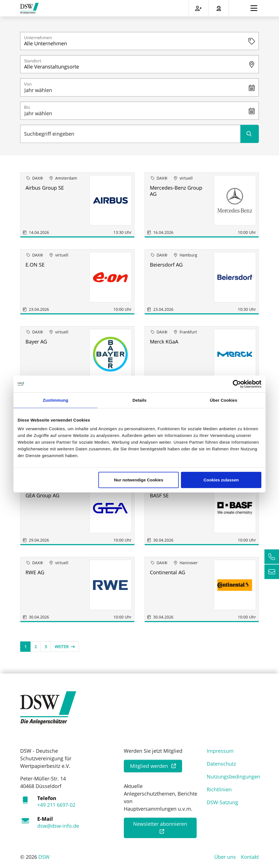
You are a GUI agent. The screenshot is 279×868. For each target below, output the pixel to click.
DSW (44, 857)
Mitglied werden (149, 766)
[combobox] (139, 41)
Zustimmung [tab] (56, 400)
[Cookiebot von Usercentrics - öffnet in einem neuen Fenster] (237, 384)
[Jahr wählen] (139, 87)
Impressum (220, 751)
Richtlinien (219, 789)
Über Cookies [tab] (224, 400)
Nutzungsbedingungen (233, 777)
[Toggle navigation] (254, 8)
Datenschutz (221, 764)
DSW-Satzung (222, 802)
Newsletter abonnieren (160, 824)
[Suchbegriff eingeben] (130, 134)
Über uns (225, 857)
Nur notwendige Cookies (139, 480)
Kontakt (250, 857)
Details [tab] (139, 400)
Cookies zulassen (221, 480)
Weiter (65, 647)
